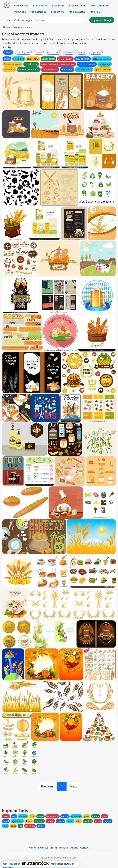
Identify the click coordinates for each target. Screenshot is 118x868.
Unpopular (96, 52)
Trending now (23, 52)
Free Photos (40, 6)
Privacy (64, 848)
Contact (85, 848)
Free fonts (58, 6)
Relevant (69, 52)
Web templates (100, 6)
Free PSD (95, 12)
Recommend (54, 52)
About (74, 848)
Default (8, 52)
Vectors (18, 27)
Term (54, 848)
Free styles (58, 12)
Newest (39, 52)
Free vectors (21, 6)
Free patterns (77, 12)
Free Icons (20, 12)
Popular (82, 52)
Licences (43, 848)
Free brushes (38, 12)
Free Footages (78, 6)
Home (7, 27)
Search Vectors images (19, 20)
